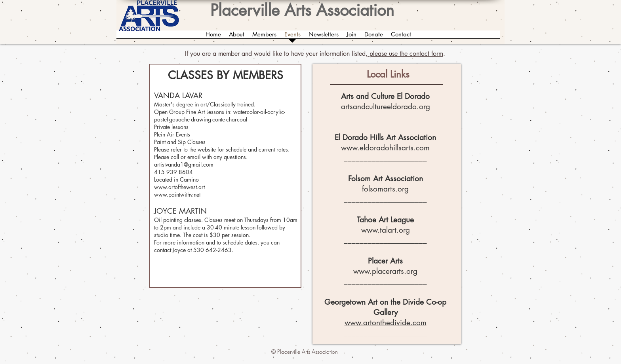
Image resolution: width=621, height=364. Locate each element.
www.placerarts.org (385, 271)
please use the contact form (405, 54)
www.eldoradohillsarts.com (385, 148)
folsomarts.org (385, 189)
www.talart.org (386, 230)
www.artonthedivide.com (386, 323)
